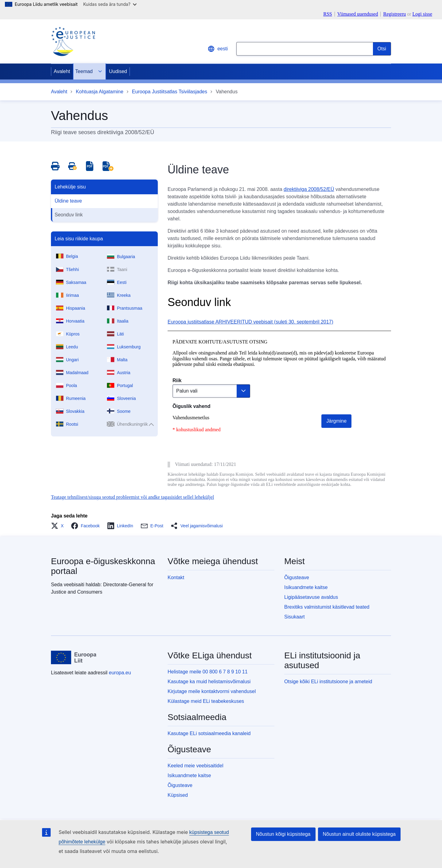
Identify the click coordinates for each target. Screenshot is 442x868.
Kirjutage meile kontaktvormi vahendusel (212, 691)
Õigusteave (297, 577)
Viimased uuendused (358, 14)
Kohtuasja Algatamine (100, 92)
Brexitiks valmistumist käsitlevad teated (327, 607)
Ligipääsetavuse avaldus (311, 597)
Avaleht (62, 71)
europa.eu (120, 673)
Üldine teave (68, 201)
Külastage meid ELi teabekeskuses (206, 701)
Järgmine (336, 421)
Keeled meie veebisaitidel (195, 766)
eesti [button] (218, 49)
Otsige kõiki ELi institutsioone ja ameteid (328, 682)
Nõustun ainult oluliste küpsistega (359, 834)
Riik (177, 380)
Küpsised (178, 795)
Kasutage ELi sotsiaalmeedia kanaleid (209, 733)
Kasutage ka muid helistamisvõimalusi (209, 682)
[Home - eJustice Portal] (73, 41)
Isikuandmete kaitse (306, 587)
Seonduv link (69, 215)
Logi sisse (422, 14)
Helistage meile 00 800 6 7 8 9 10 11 (208, 672)
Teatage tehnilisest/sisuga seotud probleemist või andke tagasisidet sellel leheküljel (132, 497)
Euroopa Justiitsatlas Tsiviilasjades (170, 92)
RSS (328, 14)
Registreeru (394, 14)
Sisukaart (295, 617)
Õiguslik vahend (192, 406)
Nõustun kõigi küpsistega (283, 834)
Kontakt (176, 577)
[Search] (382, 49)
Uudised (118, 71)
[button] (59, 526)
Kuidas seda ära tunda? (110, 4)
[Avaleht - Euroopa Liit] (74, 657)
